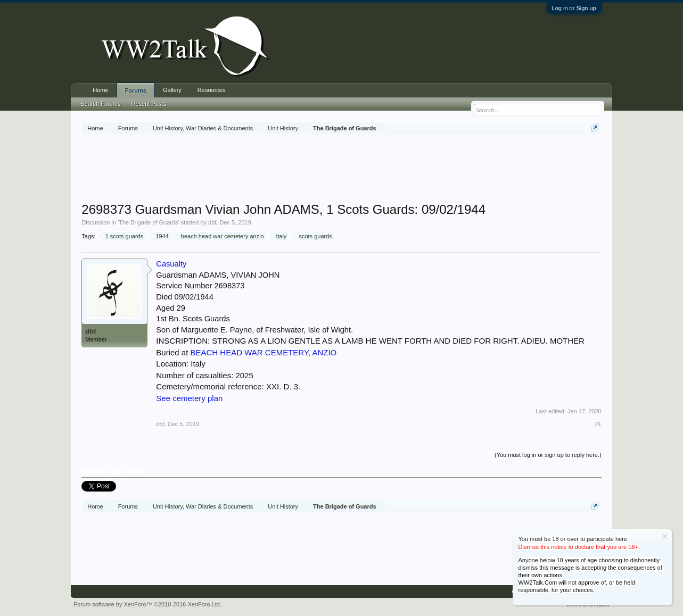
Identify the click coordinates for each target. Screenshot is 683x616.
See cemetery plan (189, 398)
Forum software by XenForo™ (147, 604)
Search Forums (100, 104)
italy (280, 236)
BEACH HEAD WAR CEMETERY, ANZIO (264, 352)
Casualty (171, 264)
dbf (212, 222)
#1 (598, 424)
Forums (136, 90)
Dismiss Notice (665, 536)
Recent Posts (149, 104)
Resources (212, 90)
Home (100, 90)
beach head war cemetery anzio (221, 236)
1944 (160, 236)
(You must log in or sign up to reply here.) (548, 455)
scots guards (314, 236)
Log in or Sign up (574, 8)
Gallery (172, 90)
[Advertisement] (342, 170)
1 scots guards (123, 236)
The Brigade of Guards (148, 222)
